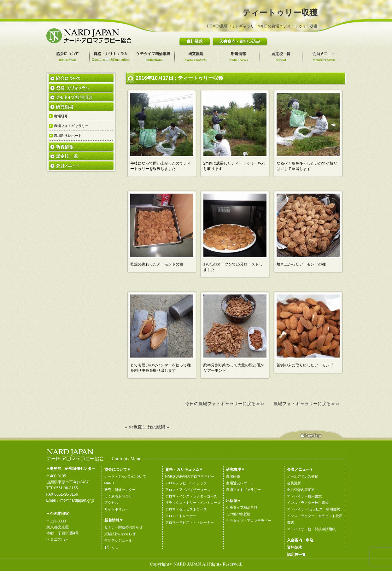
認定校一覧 (296, 555)
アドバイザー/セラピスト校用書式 (313, 509)
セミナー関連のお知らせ (123, 527)
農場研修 (233, 476)
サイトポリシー (117, 509)
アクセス (111, 503)
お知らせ (111, 547)
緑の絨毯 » (158, 427)
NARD (109, 483)
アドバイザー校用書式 (304, 496)
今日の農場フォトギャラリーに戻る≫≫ (225, 404)
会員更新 (294, 483)
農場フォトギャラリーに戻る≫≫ (307, 404)
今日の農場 (270, 26)
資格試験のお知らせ (120, 534)
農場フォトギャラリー (239, 26)
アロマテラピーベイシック (186, 483)
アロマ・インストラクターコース (191, 496)
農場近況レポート (240, 483)
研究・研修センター (120, 490)
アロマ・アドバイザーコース (188, 490)
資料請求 (295, 547)
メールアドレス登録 (303, 476)
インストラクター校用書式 (308, 503)
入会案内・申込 (300, 540)
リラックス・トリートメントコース (193, 503)
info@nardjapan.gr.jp (77, 500)
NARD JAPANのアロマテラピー (190, 476)
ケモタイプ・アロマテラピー (249, 521)
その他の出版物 (238, 514)
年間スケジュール (118, 540)
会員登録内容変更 (301, 490)
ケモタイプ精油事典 (242, 507)
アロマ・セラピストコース (186, 509)
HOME (213, 26)
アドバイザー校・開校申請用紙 (311, 529)
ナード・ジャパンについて (125, 476)
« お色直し (136, 427)
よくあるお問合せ (118, 496)
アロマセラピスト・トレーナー (190, 522)
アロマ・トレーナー (181, 516)
